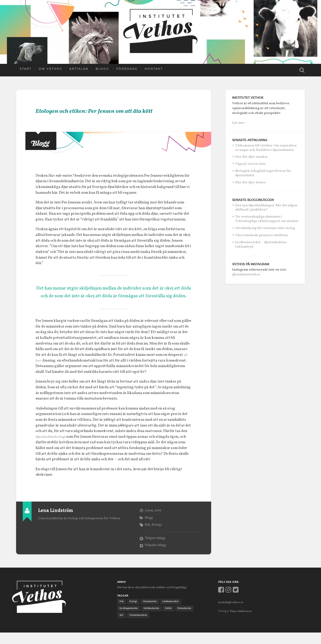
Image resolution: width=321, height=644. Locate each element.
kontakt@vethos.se (233, 613)
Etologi (158, 535)
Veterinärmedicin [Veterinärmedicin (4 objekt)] (139, 626)
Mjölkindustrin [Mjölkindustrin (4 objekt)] (153, 619)
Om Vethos (50, 71)
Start (26, 71)
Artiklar (79, 71)
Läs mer (238, 123)
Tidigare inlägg (156, 549)
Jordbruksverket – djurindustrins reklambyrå (261, 244)
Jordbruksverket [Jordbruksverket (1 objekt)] (173, 612)
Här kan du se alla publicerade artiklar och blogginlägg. (158, 598)
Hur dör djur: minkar (251, 157)
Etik (148, 535)
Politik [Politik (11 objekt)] (171, 619)
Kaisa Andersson (242, 622)
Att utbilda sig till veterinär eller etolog (265, 228)
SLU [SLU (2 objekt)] (122, 626)
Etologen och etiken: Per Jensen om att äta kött (110, 116)
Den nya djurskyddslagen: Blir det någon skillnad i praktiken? (266, 207)
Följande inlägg (157, 556)
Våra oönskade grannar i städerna (262, 235)
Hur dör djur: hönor (251, 182)
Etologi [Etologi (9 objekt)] (134, 612)
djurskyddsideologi (52, 447)
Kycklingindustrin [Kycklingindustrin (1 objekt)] (129, 619)
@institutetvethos (246, 274)
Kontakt (154, 71)
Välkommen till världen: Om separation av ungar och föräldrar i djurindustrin (266, 148)
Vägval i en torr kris (250, 164)
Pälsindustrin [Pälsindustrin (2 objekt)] (188, 619)
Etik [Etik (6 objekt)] (122, 612)
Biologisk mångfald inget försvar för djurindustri (263, 173)
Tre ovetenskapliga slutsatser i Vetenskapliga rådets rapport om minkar (267, 219)
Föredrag (127, 71)
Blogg (102, 71)
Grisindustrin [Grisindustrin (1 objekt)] (151, 612)
